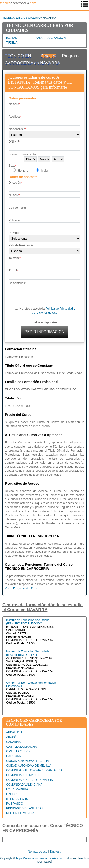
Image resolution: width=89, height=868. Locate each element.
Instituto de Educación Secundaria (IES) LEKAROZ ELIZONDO (28, 622)
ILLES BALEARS (17, 799)
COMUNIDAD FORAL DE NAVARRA (29, 780)
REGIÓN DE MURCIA (20, 813)
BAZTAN (12, 38)
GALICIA (12, 794)
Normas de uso (38, 852)
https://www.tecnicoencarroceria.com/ (40, 858)
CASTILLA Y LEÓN (18, 751)
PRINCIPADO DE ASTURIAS (25, 808)
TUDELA (12, 43)
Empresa (55, 852)
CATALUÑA (14, 756)
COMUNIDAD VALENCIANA (24, 785)
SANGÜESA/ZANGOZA (51, 38)
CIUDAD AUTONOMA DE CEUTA (28, 761)
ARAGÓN (12, 737)
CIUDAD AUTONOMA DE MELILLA (29, 766)
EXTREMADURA (17, 789)
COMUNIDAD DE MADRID (23, 775)
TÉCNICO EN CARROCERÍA (21, 18)
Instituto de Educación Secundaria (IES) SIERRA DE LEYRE (28, 653)
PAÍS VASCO (15, 804)
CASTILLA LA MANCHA (21, 747)
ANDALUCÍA (14, 732)
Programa (71, 56)
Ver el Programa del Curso (22, 588)
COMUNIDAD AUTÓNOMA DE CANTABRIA (34, 770)
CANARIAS (13, 742)
